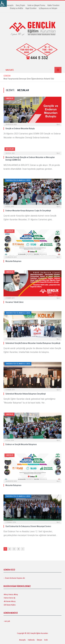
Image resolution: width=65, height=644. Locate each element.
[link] (3, 3)
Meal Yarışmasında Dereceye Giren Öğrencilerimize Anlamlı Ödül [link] (29, 79)
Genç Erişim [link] (20, 5)
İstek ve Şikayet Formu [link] (36, 5)
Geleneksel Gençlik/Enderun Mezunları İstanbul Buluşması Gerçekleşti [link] (33, 343)
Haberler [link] (9, 98)
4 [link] (18, 549)
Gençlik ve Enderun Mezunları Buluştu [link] (20, 128)
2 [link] (10, 549)
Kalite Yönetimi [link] (53, 5)
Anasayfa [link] (9, 5)
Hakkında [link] (31, 640)
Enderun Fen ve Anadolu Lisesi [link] (18, 180)
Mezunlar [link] (10, 149)
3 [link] (14, 549)
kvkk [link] (46, 640)
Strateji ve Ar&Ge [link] (17, 8)
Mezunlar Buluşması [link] (13, 261)
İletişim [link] (39, 640)
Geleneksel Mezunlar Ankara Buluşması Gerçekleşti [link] (26, 394)
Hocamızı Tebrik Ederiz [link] (14, 302)
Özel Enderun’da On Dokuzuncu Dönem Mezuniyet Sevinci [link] (28, 526)
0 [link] (58, 124)
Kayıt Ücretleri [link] (31, 8)
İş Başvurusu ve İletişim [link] (48, 8)
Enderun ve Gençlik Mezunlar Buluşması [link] (21, 444)
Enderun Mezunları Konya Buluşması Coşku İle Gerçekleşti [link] (28, 211)
